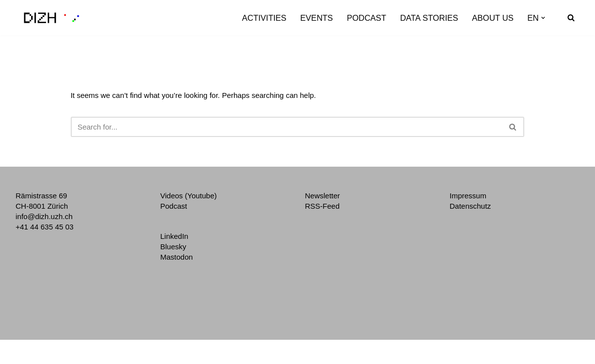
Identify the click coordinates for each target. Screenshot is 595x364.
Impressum (468, 196)
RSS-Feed (322, 206)
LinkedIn (174, 236)
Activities (264, 18)
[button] (543, 18)
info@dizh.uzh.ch (44, 216)
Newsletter (323, 196)
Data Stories (429, 18)
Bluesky (173, 247)
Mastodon (177, 257)
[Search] (571, 18)
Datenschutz (470, 206)
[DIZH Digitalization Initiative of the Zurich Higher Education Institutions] (51, 18)
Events (317, 18)
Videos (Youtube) (188, 196)
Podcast (366, 18)
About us (493, 18)
